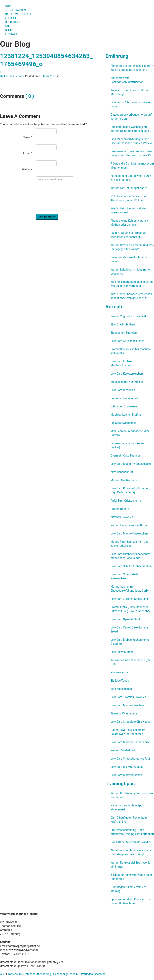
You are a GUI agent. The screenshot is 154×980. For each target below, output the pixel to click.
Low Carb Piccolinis (123, 390)
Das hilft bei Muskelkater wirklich (131, 842)
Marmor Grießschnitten (125, 480)
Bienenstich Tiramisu (124, 333)
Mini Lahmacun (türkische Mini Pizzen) (130, 433)
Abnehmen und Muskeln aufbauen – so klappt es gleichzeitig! (132, 852)
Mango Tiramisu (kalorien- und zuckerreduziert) (129, 544)
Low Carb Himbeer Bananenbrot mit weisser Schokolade (130, 556)
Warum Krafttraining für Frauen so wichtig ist (132, 795)
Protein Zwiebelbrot (123, 750)
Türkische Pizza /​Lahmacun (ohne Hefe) (132, 662)
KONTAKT (11, 34)
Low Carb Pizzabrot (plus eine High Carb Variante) (129, 490)
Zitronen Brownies (122, 517)
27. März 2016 (47, 76)
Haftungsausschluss (93, 974)
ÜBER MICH (12, 22)
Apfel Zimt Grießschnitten (126, 501)
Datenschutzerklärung (37, 974)
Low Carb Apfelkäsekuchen (127, 341)
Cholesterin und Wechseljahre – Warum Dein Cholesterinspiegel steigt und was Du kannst (130, 129)
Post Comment (47, 217)
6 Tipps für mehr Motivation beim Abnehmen (131, 877)
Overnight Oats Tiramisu (126, 456)
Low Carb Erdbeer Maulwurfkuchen (122, 363)
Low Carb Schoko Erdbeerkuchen (131, 566)
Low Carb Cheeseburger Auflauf (130, 759)
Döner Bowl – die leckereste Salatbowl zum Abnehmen (128, 732)
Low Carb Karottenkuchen (127, 374)
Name (27, 137)
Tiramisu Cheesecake (124, 713)
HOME (9, 6)
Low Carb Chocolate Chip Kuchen (131, 722)
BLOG (9, 30)
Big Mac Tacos (120, 681)
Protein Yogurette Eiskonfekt (128, 316)
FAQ (8, 26)
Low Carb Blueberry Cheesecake (131, 464)
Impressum (15, 974)
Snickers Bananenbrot (124, 398)
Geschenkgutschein (65, 974)
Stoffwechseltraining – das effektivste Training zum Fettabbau (132, 832)
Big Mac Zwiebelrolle (123, 423)
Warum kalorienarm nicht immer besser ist (131, 272)
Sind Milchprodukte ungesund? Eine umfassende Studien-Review (131, 141)
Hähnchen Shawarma (124, 406)
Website (27, 169)
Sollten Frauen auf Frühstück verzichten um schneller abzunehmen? (128, 235)
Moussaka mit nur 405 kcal (127, 382)
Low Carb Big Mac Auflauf (127, 767)
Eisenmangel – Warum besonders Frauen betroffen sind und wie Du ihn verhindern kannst (132, 154)
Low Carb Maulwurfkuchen (127, 705)
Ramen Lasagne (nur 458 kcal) (129, 525)
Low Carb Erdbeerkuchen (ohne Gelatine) (130, 642)
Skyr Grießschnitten (123, 324)
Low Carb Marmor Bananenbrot (130, 742)
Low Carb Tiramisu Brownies (128, 697)
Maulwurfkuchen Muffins (126, 415)
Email (28, 153)
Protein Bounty (120, 509)
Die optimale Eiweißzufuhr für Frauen (129, 259)
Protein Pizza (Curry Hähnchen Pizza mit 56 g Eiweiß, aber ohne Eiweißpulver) (131, 609)
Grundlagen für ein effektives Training (128, 889)
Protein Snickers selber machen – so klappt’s (131, 351)
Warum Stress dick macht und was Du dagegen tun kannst (132, 247)
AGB (3, 974)
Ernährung (117, 56)
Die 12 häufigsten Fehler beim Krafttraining (129, 820)
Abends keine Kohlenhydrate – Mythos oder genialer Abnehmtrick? (129, 223)
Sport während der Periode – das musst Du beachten (131, 901)
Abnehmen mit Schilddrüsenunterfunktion (127, 80)
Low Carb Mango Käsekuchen (129, 533)
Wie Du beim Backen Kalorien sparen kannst (129, 210)
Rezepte (114, 307)
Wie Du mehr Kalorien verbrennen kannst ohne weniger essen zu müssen (131, 296)
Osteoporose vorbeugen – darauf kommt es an (131, 117)
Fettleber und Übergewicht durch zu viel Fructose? (131, 178)
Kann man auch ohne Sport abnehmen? (127, 807)
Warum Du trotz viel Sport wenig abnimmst (130, 865)
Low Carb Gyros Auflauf (125, 619)
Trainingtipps (120, 783)
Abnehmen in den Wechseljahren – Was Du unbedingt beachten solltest (132, 68)
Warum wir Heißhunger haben (129, 188)
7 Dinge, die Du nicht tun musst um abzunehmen (132, 166)
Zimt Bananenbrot (122, 472)
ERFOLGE (11, 18)
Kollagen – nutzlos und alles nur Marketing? (130, 92)
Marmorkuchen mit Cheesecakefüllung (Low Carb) (130, 589)
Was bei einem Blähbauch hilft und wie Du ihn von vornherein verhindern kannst (132, 284)
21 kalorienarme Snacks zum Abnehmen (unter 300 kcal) (129, 198)
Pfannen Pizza (119, 672)
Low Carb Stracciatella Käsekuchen (124, 576)
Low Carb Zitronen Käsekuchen (130, 599)
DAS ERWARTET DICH (20, 14)
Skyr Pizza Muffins (122, 652)
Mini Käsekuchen (121, 689)
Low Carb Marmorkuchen (126, 775)
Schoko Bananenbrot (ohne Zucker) (127, 445)
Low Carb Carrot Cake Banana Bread (129, 629)
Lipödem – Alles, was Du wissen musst (131, 104)
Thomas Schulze (14, 76)
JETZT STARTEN (15, 10)
